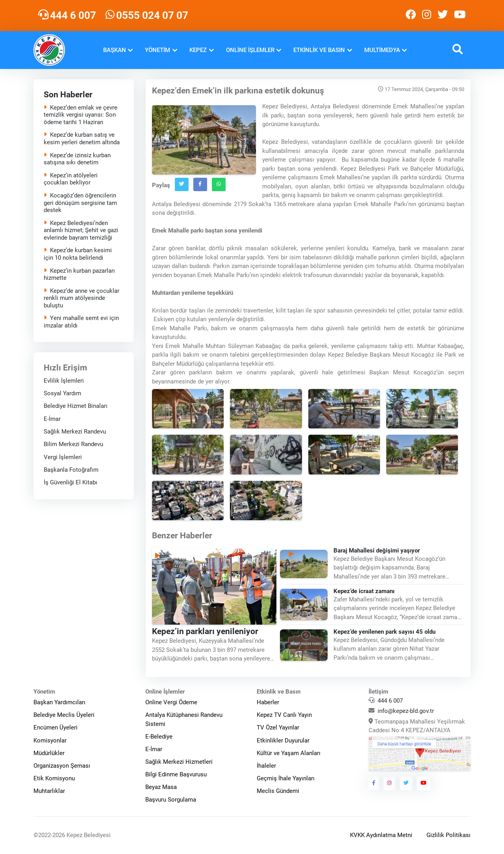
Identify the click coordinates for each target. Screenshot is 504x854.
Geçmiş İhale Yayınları (286, 778)
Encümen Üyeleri (56, 727)
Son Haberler (68, 95)
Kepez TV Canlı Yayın (284, 715)
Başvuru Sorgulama (171, 800)
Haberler (268, 702)
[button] (458, 50)
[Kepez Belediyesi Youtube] (461, 16)
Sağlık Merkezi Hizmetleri (179, 762)
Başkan (115, 50)
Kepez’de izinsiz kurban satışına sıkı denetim (77, 159)
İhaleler (266, 766)
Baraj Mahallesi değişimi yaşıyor (377, 551)
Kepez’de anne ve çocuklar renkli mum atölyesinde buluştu (82, 298)
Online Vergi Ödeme (171, 702)
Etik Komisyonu (54, 778)
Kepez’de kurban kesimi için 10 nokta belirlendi (78, 254)
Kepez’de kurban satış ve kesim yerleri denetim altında (82, 139)
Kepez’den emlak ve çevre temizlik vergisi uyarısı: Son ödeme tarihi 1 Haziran (81, 115)
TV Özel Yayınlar (278, 727)
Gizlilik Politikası (448, 835)
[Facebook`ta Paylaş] (200, 184)
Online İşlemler (250, 50)
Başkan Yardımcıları (59, 702)
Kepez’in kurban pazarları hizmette (79, 274)
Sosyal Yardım (62, 393)
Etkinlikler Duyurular (283, 741)
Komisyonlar (50, 741)
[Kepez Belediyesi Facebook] (411, 16)
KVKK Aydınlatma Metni (381, 835)
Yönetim (157, 50)
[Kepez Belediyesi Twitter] (443, 16)
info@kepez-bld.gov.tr (406, 711)
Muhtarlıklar (49, 791)
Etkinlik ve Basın (319, 50)
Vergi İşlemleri (63, 457)
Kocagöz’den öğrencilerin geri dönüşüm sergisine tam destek (80, 203)
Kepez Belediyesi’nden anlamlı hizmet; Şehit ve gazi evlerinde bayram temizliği (81, 231)
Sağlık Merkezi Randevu (75, 432)
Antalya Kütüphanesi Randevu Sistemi (184, 719)
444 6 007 (390, 701)
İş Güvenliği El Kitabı (70, 482)
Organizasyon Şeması (62, 766)
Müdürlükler (49, 753)
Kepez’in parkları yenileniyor (205, 631)
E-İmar (52, 419)
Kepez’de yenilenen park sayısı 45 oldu (384, 632)
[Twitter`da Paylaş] (182, 184)
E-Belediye (159, 737)
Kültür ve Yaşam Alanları (289, 753)
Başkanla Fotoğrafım (71, 470)
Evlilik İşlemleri (64, 381)
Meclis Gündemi (278, 791)
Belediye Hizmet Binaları (76, 406)
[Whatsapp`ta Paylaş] (219, 184)
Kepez (198, 50)
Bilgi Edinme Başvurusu (176, 774)
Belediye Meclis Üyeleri (64, 715)
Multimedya (382, 50)
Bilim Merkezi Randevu (73, 444)
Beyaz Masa (161, 787)
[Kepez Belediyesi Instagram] (427, 16)
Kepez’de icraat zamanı (364, 591)
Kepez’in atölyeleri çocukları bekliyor (71, 179)
